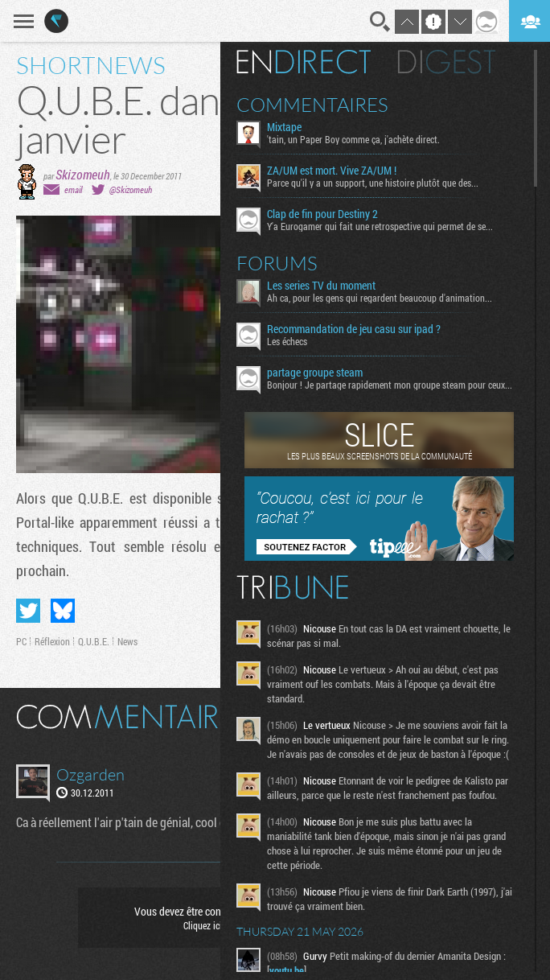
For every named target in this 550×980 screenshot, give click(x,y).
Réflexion (52, 641)
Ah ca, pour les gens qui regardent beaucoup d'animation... (380, 298)
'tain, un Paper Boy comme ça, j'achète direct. (353, 139)
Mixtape (284, 127)
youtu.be (287, 970)
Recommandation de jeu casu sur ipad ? (354, 329)
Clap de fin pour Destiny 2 (322, 214)
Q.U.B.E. (94, 641)
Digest (447, 62)
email (73, 189)
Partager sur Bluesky (63, 611)
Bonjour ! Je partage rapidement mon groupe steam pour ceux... (390, 385)
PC (21, 641)
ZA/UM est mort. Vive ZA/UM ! (332, 171)
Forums (277, 263)
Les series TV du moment (321, 286)
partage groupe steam (315, 373)
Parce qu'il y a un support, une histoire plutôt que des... (373, 183)
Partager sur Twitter (28, 611)
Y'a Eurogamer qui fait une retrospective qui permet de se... (380, 226)
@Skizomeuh (131, 189)
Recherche (380, 22)
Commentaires (312, 105)
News (127, 641)
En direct (304, 62)
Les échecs (287, 341)
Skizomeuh (83, 174)
